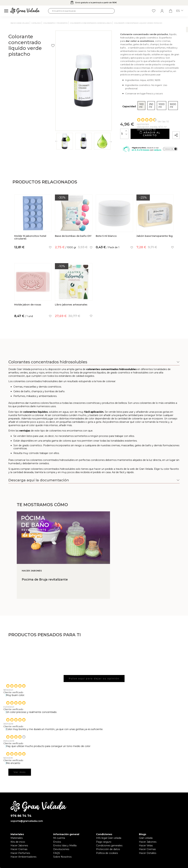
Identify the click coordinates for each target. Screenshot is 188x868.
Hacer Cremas (19, 850)
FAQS (57, 853)
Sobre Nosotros (62, 857)
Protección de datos (108, 850)
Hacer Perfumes (20, 853)
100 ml (117, 106)
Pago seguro (104, 842)
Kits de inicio (18, 842)
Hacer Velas (146, 846)
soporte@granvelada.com (27, 822)
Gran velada (146, 838)
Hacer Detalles (148, 853)
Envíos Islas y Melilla (65, 846)
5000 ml (160, 106)
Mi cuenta (59, 838)
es (180, 11)
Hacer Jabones (19, 846)
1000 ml (145, 106)
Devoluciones (61, 850)
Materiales (17, 838)
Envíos (57, 842)
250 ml (131, 106)
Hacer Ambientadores (23, 857)
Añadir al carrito (137, 131)
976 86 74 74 (21, 816)
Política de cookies (107, 853)
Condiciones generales (109, 846)
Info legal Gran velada (109, 838)
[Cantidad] (98, 131)
